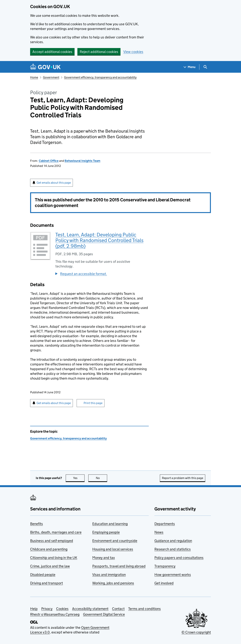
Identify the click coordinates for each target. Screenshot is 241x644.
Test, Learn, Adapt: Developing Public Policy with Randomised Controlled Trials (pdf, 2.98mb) (99, 240)
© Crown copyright (196, 632)
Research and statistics (173, 549)
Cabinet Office (49, 161)
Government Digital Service (104, 614)
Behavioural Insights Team (82, 161)
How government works (173, 575)
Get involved (164, 583)
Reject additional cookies (99, 52)
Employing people (106, 532)
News (159, 532)
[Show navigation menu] (190, 67)
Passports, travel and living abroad (119, 566)
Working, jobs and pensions (113, 583)
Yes (79, 478)
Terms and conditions (145, 609)
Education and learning (110, 524)
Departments (165, 524)
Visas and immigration (109, 575)
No (102, 478)
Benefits (37, 524)
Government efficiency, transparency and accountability (100, 77)
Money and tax (104, 558)
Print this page (93, 403)
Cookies (62, 609)
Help (34, 609)
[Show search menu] (205, 67)
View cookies (133, 52)
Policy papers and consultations (179, 558)
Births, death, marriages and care (56, 532)
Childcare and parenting (49, 549)
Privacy (47, 609)
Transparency (165, 566)
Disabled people (43, 575)
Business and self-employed (52, 541)
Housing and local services (113, 549)
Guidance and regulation (173, 541)
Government (51, 77)
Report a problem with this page (183, 478)
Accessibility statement (90, 609)
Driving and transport (47, 583)
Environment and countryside (115, 541)
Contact (118, 609)
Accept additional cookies (52, 52)
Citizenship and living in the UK (54, 558)
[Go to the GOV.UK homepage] (45, 67)
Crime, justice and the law (50, 566)
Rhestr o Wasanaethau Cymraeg (55, 614)
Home (34, 77)
